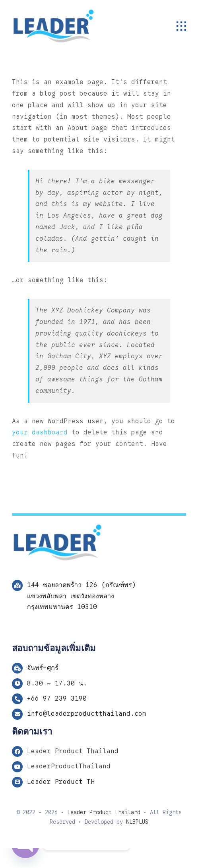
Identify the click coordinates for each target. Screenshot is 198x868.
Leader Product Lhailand (104, 812)
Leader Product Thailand (73, 751)
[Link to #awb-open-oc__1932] (181, 26)
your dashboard (40, 432)
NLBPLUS (137, 822)
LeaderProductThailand (69, 766)
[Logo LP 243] (54, 12)
